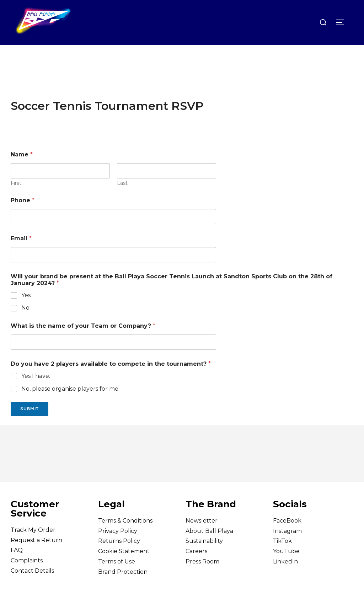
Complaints (27, 575)
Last (122, 197)
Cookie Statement (124, 565)
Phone (23, 214)
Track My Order (33, 544)
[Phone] (113, 231)
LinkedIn (285, 576)
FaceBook (287, 535)
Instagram (287, 545)
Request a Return (36, 554)
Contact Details (32, 585)
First (16, 197)
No (25, 322)
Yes (26, 309)
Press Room (202, 576)
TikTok (282, 555)
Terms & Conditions (125, 535)
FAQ (17, 564)
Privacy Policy (118, 545)
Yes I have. (36, 390)
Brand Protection (123, 586)
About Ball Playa (209, 545)
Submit (30, 423)
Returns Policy (119, 555)
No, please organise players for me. (70, 403)
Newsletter (202, 535)
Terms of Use (117, 576)
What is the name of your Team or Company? (83, 340)
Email (21, 252)
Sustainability (204, 555)
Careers (196, 565)
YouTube (286, 565)
